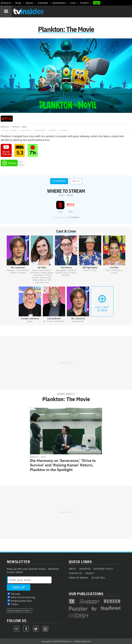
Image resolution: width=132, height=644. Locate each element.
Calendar (43, 3)
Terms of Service (78, 578)
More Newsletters (19, 611)
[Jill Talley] (42, 259)
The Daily (15, 594)
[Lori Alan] (114, 259)
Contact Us (75, 573)
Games (29, 3)
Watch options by (66, 217)
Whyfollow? (22, 163)
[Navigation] (6, 11)
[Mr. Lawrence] (18, 259)
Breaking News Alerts (22, 601)
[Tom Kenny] (66, 259)
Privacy (90, 573)
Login (97, 3)
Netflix (5, 127)
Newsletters (59, 3)
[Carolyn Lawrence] (30, 304)
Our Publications (86, 594)
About (72, 569)
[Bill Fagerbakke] (90, 259)
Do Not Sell (98, 578)
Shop (18, 3)
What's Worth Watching (23, 597)
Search (7, 3)
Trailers (84, 3)
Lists (73, 3)
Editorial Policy (103, 569)
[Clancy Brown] (54, 304)
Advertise (85, 569)
